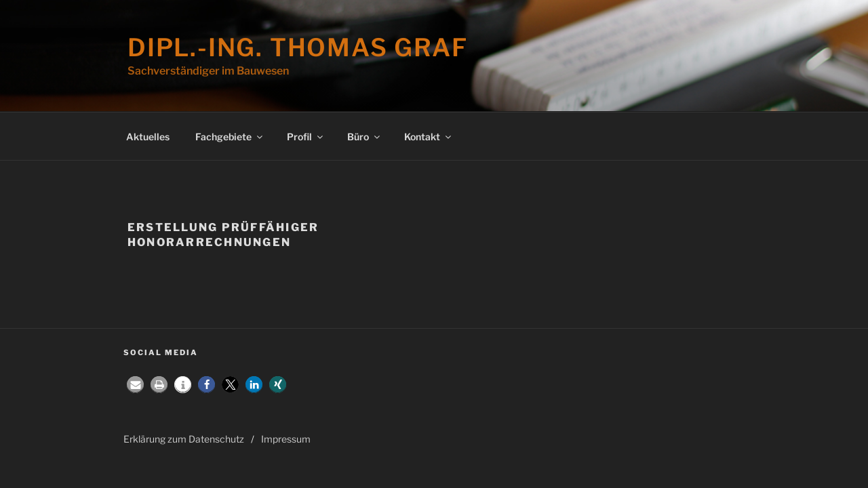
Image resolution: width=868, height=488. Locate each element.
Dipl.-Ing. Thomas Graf (298, 47)
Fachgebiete (230, 137)
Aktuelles (148, 137)
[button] (135, 385)
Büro (364, 137)
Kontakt (429, 137)
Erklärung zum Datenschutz (184, 439)
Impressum (286, 439)
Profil (306, 137)
